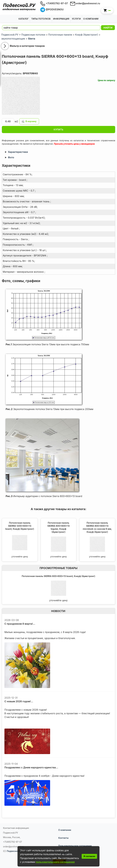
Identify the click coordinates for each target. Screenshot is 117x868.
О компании (65, 830)
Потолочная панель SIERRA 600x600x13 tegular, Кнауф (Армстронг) (58, 527)
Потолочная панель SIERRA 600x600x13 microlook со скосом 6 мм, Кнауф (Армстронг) (97, 527)
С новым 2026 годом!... (19, 701)
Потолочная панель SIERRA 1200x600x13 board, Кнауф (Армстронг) (20, 526)
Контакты (63, 838)
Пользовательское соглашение (75, 846)
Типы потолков (41, 19)
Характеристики (18, 152)
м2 (10, 121)
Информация (61, 19)
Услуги (76, 19)
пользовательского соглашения (55, 862)
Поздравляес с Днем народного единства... (31, 767)
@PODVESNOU (52, 9)
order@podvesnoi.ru (85, 3)
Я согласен (89, 856)
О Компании (91, 19)
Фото (11, 157)
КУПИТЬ (58, 130)
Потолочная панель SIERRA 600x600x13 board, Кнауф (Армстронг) (58, 576)
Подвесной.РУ (14, 851)
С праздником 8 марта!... (20, 624)
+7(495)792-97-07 (54, 3)
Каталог (24, 19)
